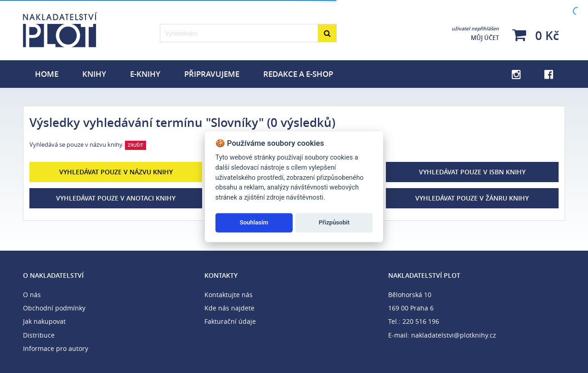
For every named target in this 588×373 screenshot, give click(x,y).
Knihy (94, 74)
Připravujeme (212, 74)
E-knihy (145, 74)
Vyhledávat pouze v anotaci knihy (116, 198)
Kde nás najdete (229, 308)
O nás (32, 295)
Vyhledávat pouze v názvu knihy (116, 172)
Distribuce (39, 335)
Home (47, 74)
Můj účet (475, 34)
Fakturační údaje (230, 321)
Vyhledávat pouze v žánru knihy (472, 198)
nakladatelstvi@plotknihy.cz (454, 335)
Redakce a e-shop (298, 74)
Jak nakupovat (44, 321)
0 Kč (536, 35)
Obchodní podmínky (54, 308)
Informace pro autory (56, 348)
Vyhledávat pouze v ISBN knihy (472, 172)
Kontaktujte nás (229, 295)
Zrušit (136, 145)
